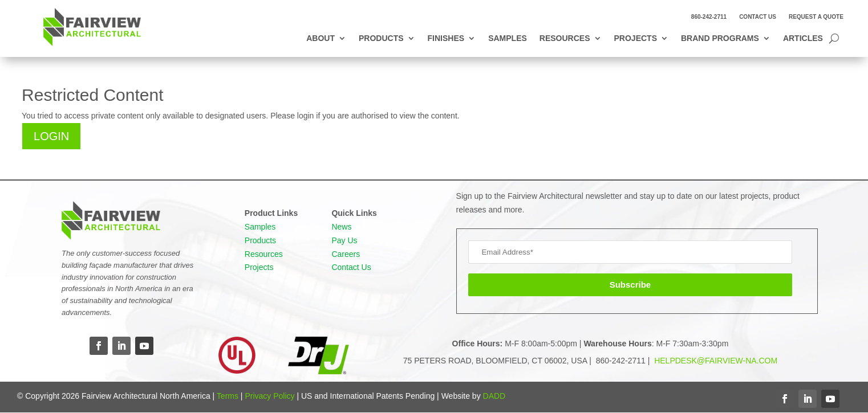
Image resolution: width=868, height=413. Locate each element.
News (341, 227)
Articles (803, 38)
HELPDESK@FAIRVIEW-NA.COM (715, 361)
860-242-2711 (709, 17)
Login (51, 136)
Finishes (446, 38)
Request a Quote (816, 17)
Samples (508, 38)
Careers (346, 254)
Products (381, 38)
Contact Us (758, 17)
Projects (636, 38)
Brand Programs (720, 38)
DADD (494, 396)
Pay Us (344, 240)
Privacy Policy (269, 396)
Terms (228, 396)
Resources (565, 38)
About (321, 38)
